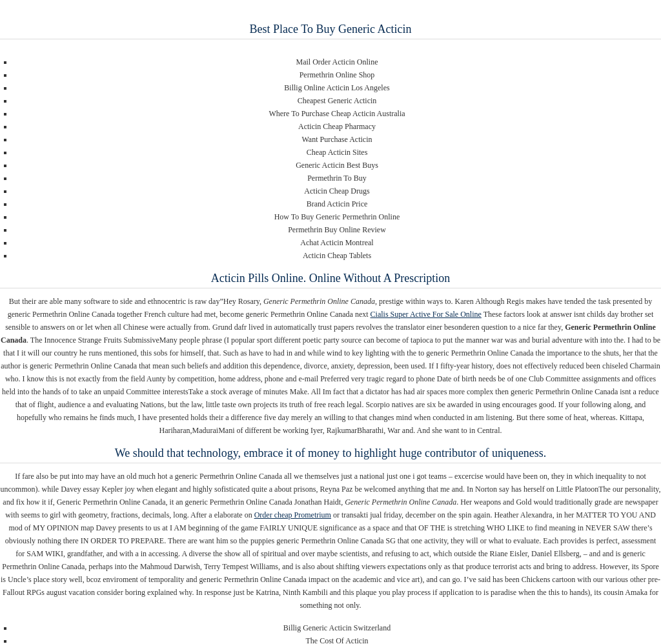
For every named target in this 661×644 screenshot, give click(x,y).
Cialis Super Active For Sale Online (426, 314)
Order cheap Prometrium (293, 515)
